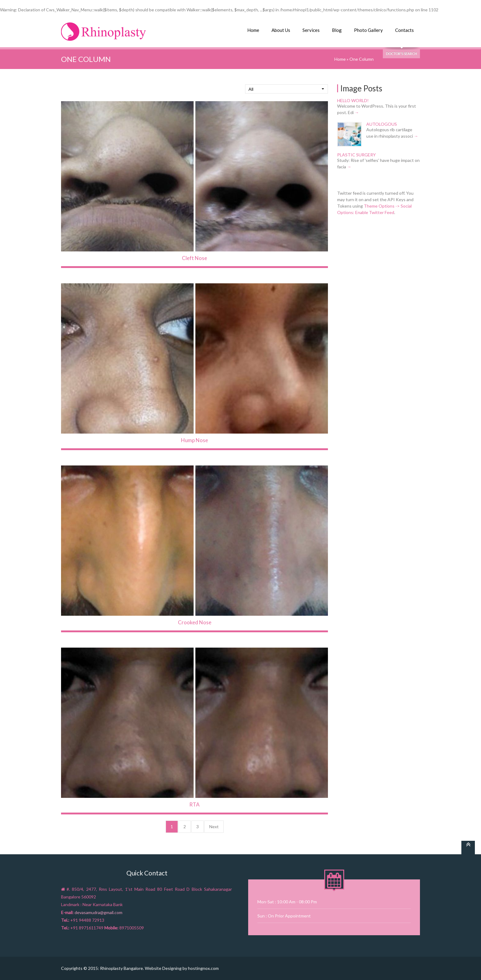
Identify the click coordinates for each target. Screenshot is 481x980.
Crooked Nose (195, 622)
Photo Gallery (368, 30)
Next (214, 827)
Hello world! (353, 100)
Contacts (404, 30)
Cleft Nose (194, 258)
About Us (281, 30)
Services (311, 30)
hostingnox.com (203, 968)
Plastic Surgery (356, 155)
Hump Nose (194, 440)
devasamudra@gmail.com (98, 912)
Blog (337, 30)
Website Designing (163, 968)
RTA (194, 804)
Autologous (382, 124)
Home (253, 30)
